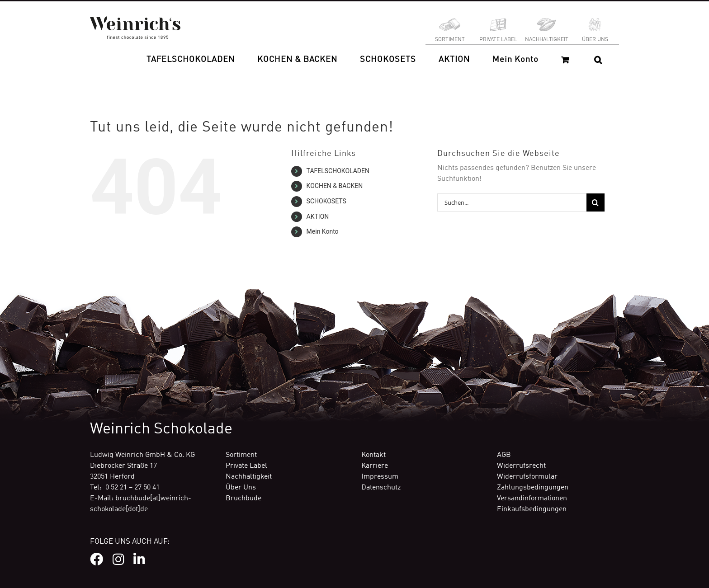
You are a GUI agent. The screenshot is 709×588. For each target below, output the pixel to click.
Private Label (246, 466)
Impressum (380, 477)
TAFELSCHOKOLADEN (338, 171)
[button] (598, 60)
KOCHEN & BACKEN (335, 186)
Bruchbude (243, 499)
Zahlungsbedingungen (533, 488)
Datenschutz (381, 488)
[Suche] (596, 202)
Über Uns (241, 488)
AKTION (318, 216)
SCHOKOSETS (326, 201)
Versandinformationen (532, 499)
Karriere (375, 466)
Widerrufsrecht (521, 466)
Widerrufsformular (527, 477)
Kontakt (373, 455)
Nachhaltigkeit (249, 477)
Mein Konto (323, 231)
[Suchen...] (512, 202)
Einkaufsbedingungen (532, 509)
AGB (504, 455)
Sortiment (241, 455)
